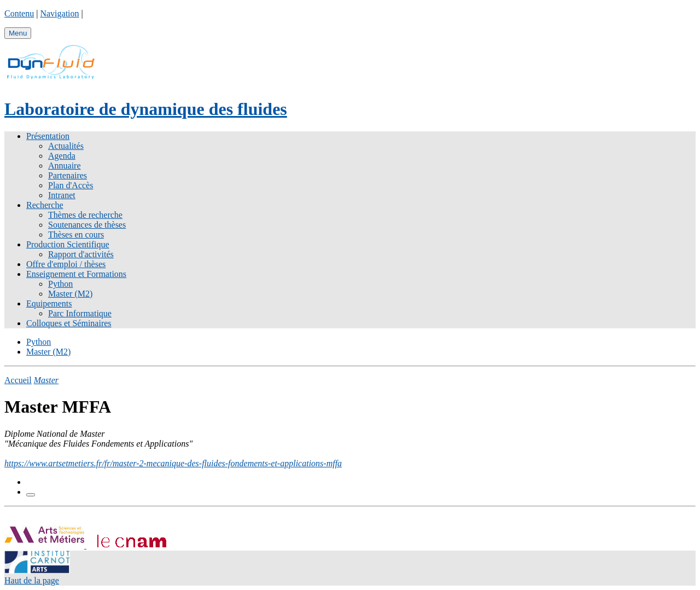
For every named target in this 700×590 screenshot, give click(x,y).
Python (60, 284)
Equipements (49, 303)
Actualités (66, 146)
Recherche (45, 205)
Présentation (48, 136)
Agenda (62, 156)
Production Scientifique (68, 244)
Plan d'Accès (71, 185)
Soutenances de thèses (87, 225)
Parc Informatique (80, 313)
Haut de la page (32, 580)
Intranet (62, 195)
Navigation (59, 13)
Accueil (18, 380)
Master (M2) (70, 294)
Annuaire (65, 166)
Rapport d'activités (81, 254)
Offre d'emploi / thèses (66, 264)
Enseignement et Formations (76, 274)
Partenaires (68, 175)
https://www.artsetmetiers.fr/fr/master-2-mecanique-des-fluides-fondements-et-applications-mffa (173, 463)
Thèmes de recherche (85, 215)
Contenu (19, 13)
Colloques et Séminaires (69, 323)
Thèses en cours (76, 235)
